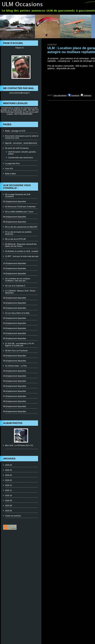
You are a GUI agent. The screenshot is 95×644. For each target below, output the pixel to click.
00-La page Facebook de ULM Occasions (18, 195)
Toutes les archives (13, 516)
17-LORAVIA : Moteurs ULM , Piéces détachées (20, 292)
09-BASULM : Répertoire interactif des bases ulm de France (21, 245)
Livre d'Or (9, 169)
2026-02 (8, 475)
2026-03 (8, 470)
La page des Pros (12, 163)
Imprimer (86, 95)
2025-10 (8, 495)
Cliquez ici (19, 48)
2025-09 (8, 500)
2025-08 (8, 506)
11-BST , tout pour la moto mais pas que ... (22, 257)
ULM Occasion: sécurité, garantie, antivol (22, 153)
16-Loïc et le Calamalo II (15, 286)
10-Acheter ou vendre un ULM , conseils (22, 251)
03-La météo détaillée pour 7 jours (19, 212)
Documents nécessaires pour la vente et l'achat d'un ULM (22, 137)
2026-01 (8, 480)
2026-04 (8, 465)
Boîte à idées (10, 174)
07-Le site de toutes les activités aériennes (18, 233)
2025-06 (8, 511)
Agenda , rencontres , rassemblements (21, 143)
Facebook (74, 95)
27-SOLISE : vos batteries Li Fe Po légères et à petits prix (20, 344)
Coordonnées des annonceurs (21, 158)
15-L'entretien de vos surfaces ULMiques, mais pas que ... (17, 280)
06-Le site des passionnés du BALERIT (21, 227)
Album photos (13, 423)
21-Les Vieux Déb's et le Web (17, 313)
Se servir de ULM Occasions (17, 148)
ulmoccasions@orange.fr (19, 93)
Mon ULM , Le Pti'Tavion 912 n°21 (19, 445)
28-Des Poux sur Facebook (16, 351)
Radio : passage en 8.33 (15, 131)
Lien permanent (60, 95)
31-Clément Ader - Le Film (16, 366)
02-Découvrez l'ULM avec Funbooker (20, 207)
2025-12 (8, 485)
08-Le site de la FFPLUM (15, 239)
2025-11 (8, 490)
